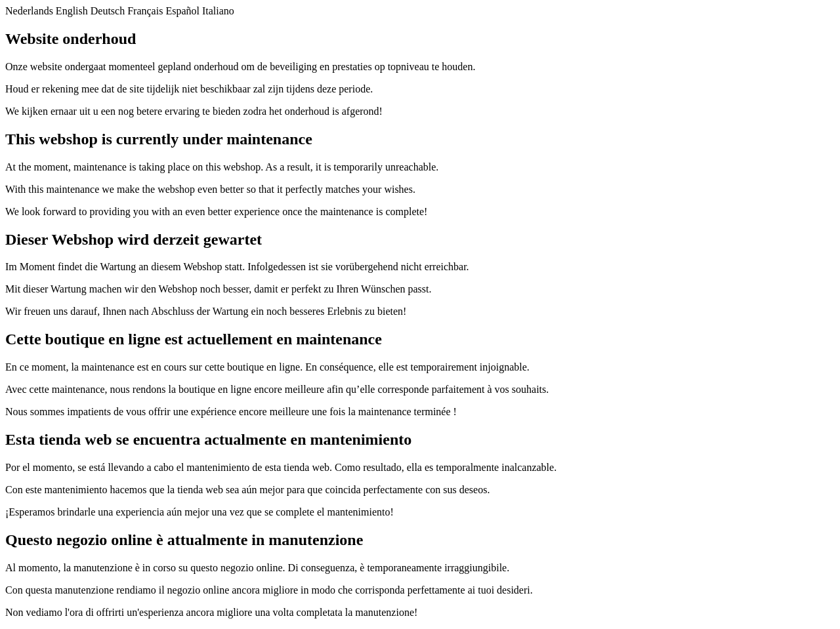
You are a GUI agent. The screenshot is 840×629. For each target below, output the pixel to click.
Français (145, 11)
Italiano (218, 11)
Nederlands (29, 11)
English (72, 11)
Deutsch (108, 11)
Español (182, 11)
